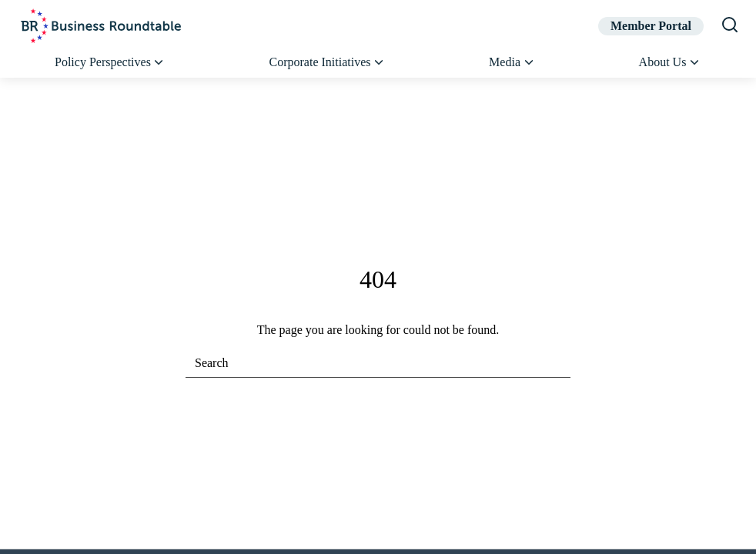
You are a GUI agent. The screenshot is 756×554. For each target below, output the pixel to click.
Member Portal (651, 26)
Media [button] (512, 62)
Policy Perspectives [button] (110, 62)
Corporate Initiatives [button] (328, 62)
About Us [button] (670, 62)
